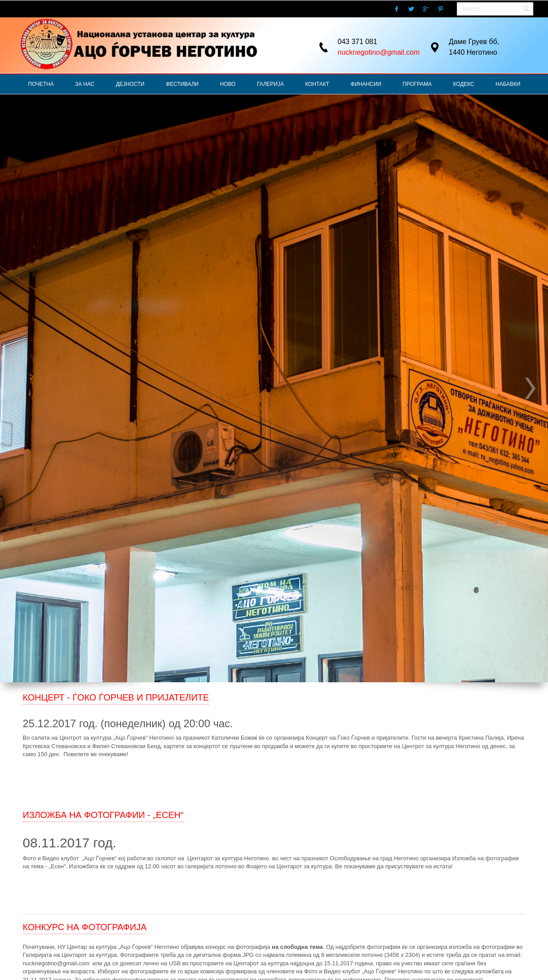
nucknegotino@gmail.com (379, 52)
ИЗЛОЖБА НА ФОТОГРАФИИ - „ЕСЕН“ (103, 815)
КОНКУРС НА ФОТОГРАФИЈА (85, 927)
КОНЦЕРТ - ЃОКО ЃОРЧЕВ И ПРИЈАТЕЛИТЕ (116, 697)
